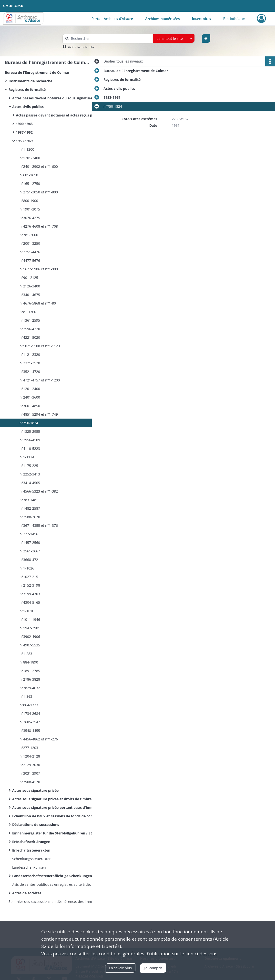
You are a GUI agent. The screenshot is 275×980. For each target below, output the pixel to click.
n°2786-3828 (30, 679)
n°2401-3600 (30, 397)
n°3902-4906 (30, 637)
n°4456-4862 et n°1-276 (39, 739)
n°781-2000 (29, 235)
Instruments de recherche (30, 81)
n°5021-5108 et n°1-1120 (40, 346)
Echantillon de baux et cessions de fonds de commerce (58, 816)
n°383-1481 (29, 500)
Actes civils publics (28, 107)
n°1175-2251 (30, 466)
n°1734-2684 (30, 713)
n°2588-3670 (30, 517)
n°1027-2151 (30, 577)
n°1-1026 (27, 568)
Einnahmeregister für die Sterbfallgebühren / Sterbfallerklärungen (61, 833)
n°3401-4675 (30, 295)
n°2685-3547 (30, 722)
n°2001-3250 (30, 243)
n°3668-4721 (30, 560)
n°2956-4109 (30, 440)
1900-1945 (24, 124)
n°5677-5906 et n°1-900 (39, 269)
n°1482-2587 (30, 508)
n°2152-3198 (30, 585)
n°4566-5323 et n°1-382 (39, 491)
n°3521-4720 (30, 372)
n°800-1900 (29, 201)
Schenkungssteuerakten (32, 859)
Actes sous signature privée (35, 790)
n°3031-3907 (30, 773)
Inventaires (202, 19)
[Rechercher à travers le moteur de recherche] (110, 38)
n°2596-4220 (30, 329)
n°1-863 (26, 696)
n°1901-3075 (30, 209)
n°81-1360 (28, 312)
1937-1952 (24, 132)
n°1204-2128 (30, 756)
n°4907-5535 (30, 645)
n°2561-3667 (30, 551)
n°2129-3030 (30, 765)
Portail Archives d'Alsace (112, 19)
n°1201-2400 (30, 158)
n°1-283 (26, 654)
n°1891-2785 (30, 671)
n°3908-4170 (30, 782)
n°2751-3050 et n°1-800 (39, 192)
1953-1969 (24, 141)
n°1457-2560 (30, 543)
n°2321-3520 (30, 363)
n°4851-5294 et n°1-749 (39, 414)
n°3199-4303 (30, 594)
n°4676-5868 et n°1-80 (38, 303)
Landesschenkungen (29, 867)
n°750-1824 (29, 423)
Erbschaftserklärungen (31, 842)
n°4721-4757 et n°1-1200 (40, 380)
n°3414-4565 (30, 483)
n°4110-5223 (30, 448)
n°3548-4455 (30, 731)
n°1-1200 (27, 149)
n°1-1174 (27, 457)
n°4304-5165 (30, 602)
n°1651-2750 (30, 184)
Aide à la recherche (81, 47)
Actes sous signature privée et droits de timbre (52, 799)
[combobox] (174, 39)
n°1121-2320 (30, 354)
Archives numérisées (163, 19)
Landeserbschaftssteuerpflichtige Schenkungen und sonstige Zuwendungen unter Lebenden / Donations (61, 876)
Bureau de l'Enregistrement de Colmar (37, 72)
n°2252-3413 (30, 474)
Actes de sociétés (27, 893)
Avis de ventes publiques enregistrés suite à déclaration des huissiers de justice (61, 884)
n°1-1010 (27, 611)
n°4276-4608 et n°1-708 (39, 226)
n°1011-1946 (30, 619)
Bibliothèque (234, 19)
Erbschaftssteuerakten (31, 850)
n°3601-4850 (30, 406)
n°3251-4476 (30, 252)
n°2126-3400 (30, 286)
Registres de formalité (27, 90)
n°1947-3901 (30, 628)
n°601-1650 (29, 175)
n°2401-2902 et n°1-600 (39, 166)
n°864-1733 (29, 705)
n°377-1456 (29, 534)
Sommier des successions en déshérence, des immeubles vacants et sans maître (57, 901)
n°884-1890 (29, 662)
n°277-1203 (29, 748)
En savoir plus (120, 968)
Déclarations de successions (36, 825)
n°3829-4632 (30, 688)
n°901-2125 (29, 278)
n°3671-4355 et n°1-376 (39, 525)
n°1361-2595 (30, 320)
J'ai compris (153, 968)
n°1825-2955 (30, 431)
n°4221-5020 (30, 337)
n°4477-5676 (30, 260)
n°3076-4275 (30, 218)
